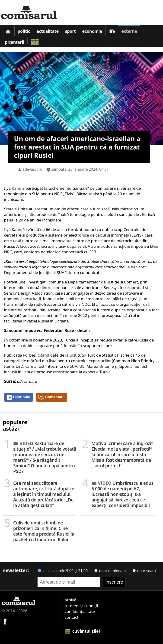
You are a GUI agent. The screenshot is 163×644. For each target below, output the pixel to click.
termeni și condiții (81, 606)
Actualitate (48, 31)
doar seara (144, 571)
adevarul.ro (32, 169)
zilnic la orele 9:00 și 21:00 (63, 571)
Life (112, 31)
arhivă (70, 600)
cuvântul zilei (82, 631)
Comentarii (51, 397)
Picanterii (14, 42)
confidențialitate (80, 611)
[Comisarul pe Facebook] (5, 621)
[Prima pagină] (8, 31)
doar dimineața (110, 571)
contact (72, 617)
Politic (24, 31)
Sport (70, 31)
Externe (129, 31)
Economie (92, 31)
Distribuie (18, 397)
